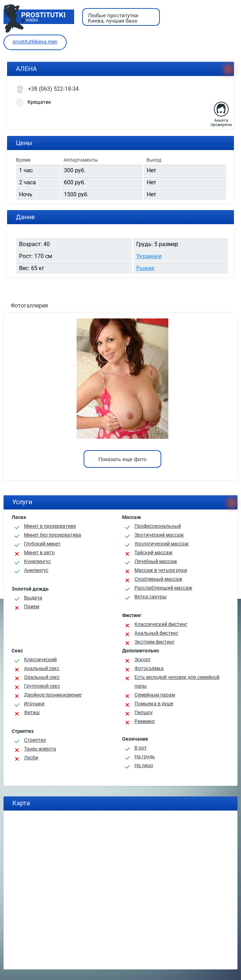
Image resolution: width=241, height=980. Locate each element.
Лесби (31, 758)
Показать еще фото (122, 459)
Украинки (149, 256)
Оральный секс (42, 677)
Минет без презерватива (53, 535)
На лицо (144, 765)
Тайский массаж (153, 552)
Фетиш (32, 712)
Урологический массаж (162, 544)
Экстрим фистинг (155, 642)
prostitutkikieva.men (35, 42)
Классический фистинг (161, 624)
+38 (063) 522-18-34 (53, 89)
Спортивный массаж (158, 579)
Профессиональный (158, 526)
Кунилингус (37, 561)
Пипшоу (144, 712)
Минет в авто (39, 552)
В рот (141, 748)
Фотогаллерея (29, 306)
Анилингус (36, 570)
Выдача (33, 598)
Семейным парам (155, 695)
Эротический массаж (159, 535)
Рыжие (145, 268)
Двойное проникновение (53, 695)
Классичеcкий (40, 659)
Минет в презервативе (50, 526)
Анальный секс (42, 668)
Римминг (145, 721)
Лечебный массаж (156, 561)
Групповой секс (42, 686)
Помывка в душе (154, 704)
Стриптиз (35, 740)
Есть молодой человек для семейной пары (177, 682)
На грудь (145, 757)
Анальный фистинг (156, 633)
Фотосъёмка (149, 668)
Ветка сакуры (150, 597)
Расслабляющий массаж (163, 588)
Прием (32, 606)
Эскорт (143, 659)
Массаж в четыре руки (161, 570)
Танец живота (40, 749)
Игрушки (34, 704)
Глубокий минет (42, 544)
